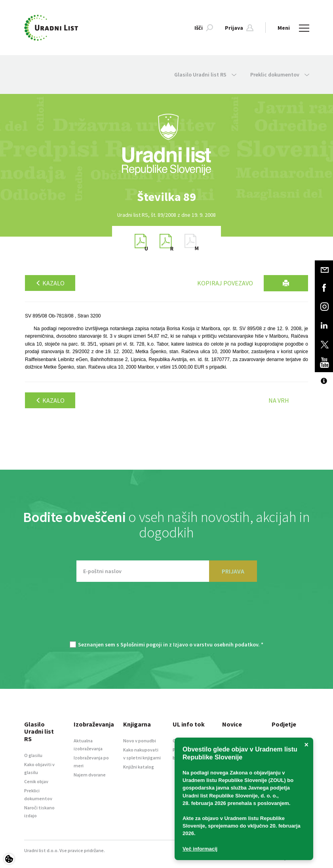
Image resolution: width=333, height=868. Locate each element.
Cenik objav (36, 781)
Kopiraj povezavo (225, 283)
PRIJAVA (233, 571)
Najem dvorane (90, 775)
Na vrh (279, 400)
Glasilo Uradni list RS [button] (205, 75)
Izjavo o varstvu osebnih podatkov (216, 644)
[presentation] (167, 616)
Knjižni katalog (139, 767)
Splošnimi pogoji (141, 644)
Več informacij (200, 849)
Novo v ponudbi (140, 741)
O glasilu (33, 755)
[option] (167, 197)
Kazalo (50, 283)
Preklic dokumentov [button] (280, 75)
